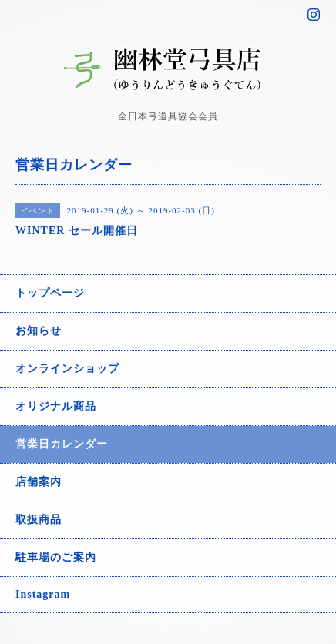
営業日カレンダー (62, 444)
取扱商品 (39, 520)
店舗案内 (39, 482)
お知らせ (39, 331)
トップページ (50, 293)
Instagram (43, 594)
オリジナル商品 (56, 406)
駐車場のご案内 (56, 557)
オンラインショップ (67, 369)
